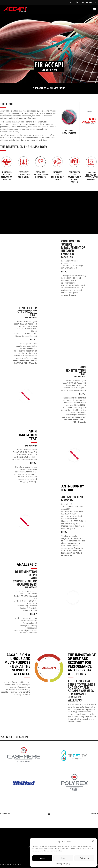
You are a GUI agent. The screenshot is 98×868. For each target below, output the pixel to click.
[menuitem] (84, 2)
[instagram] (77, 2)
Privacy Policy (66, 864)
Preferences (84, 858)
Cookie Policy (59, 864)
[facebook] (71, 2)
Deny (63, 858)
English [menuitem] (92, 2)
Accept (42, 858)
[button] (93, 841)
